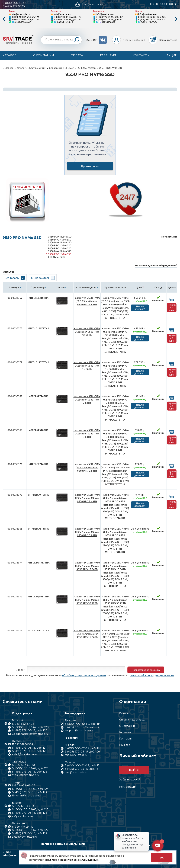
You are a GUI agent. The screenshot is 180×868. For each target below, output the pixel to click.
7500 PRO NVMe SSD (60, 245)
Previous (4, 19)
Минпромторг (40, 278)
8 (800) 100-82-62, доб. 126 (83, 748)
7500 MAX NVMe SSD (60, 242)
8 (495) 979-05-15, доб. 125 (152, 19)
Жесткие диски (37, 68)
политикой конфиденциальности (152, 675)
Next (176, 19)
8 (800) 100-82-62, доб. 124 (25, 17)
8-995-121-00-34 (149, 22)
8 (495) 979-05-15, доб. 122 (67, 19)
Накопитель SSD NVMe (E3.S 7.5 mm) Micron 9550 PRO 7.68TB (87, 498)
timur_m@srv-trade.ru (26, 796)
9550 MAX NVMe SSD (60, 251)
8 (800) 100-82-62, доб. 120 (30, 727)
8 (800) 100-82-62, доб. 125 (152, 17)
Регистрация (128, 787)
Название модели (86, 287)
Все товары (12, 278)
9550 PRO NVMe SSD (60, 254)
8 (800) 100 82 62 (14, 3)
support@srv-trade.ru (79, 731)
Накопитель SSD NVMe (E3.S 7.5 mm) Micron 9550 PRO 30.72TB (87, 600)
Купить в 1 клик (173, 308)
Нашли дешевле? (140, 308)
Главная (9, 68)
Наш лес (125, 745)
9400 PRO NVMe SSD (60, 248)
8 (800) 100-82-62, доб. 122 (67, 17)
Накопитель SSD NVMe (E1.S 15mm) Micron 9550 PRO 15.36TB (87, 634)
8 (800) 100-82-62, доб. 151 (83, 766)
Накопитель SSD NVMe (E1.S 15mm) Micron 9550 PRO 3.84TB (87, 301)
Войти (134, 770)
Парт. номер (37, 287)
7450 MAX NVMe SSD (60, 237)
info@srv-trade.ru (21, 14)
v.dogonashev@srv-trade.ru (30, 734)
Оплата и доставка (132, 720)
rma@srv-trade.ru (76, 755)
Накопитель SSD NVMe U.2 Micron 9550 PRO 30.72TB (87, 332)
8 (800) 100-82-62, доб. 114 (83, 724)
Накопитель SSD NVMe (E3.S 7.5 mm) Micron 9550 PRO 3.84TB (87, 532)
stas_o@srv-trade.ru (25, 775)
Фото (61, 287)
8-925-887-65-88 (23, 765)
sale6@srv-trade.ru (24, 837)
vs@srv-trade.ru (22, 816)
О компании (44, 56)
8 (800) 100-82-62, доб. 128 (30, 768)
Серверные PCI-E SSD (61, 68)
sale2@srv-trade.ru (24, 755)
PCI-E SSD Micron (86, 68)
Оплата (77, 56)
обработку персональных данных (84, 675)
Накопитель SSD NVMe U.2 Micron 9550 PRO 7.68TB (87, 400)
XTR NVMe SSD (56, 257)
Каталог (9, 56)
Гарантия (108, 56)
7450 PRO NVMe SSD (60, 240)
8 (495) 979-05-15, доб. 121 (110, 17)
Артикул (14, 287)
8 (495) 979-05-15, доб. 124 (25, 19)
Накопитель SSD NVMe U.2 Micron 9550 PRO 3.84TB (87, 433)
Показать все (169, 237)
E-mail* (20, 670)
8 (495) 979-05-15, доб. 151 (82, 769)
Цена (139, 287)
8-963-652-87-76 (23, 724)
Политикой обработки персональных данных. (72, 860)
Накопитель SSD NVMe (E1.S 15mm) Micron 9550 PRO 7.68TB (87, 467)
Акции (172, 56)
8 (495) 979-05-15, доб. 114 (82, 727)
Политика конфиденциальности (63, 844)
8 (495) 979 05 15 (14, 6)
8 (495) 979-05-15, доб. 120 (30, 731)
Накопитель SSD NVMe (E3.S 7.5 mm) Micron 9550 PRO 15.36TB (87, 566)
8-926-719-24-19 (65, 22)
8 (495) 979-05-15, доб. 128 (30, 772)
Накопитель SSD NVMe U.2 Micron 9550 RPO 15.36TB (87, 366)
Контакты (141, 56)
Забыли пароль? (130, 780)
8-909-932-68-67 (23, 22)
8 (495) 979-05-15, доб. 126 (82, 752)
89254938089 (108, 22)
